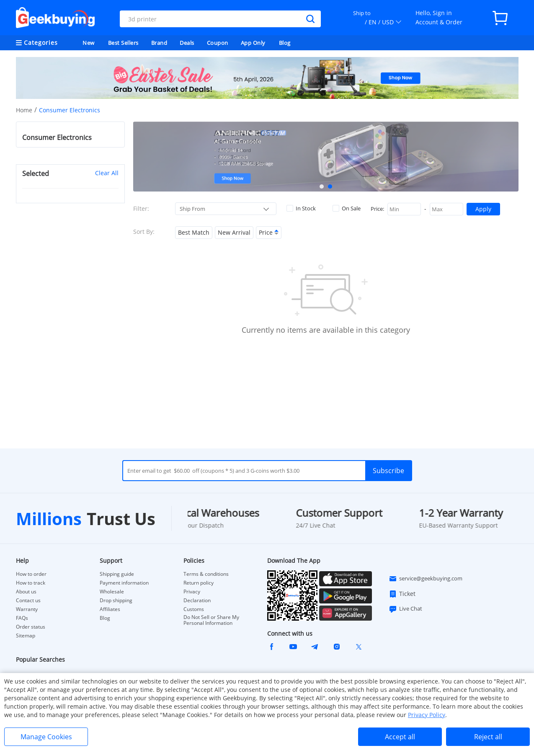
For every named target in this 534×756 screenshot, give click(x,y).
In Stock (301, 208)
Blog (285, 43)
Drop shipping (116, 601)
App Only (253, 43)
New (89, 43)
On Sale (347, 208)
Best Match (194, 232)
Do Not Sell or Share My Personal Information (211, 620)
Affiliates (110, 609)
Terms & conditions (206, 574)
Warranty (27, 609)
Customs (194, 609)
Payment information (124, 583)
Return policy (199, 583)
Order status (31, 627)
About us (26, 592)
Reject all (488, 737)
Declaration (197, 601)
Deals (187, 43)
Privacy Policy (427, 715)
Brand (159, 43)
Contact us (28, 601)
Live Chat (405, 609)
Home (24, 110)
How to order (31, 574)
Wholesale (112, 592)
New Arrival (234, 232)
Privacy (192, 592)
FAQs (22, 618)
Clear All (107, 173)
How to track (31, 583)
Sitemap (26, 636)
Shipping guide (117, 574)
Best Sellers (123, 43)
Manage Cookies (46, 737)
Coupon (218, 43)
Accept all (400, 737)
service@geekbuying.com (426, 579)
